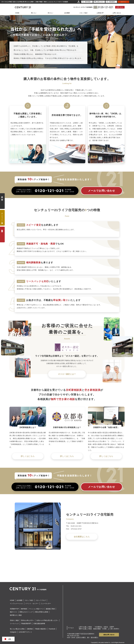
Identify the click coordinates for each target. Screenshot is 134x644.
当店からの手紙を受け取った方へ (47, 620)
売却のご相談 (14, 620)
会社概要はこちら (82, 537)
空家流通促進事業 (39, 624)
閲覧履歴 (111, 2)
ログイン (123, 2)
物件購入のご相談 (16, 615)
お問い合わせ (120, 7)
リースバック (14, 624)
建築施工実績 (50, 609)
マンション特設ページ (36, 609)
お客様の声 (100, 13)
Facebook (52, 629)
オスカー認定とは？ (67, 374)
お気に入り (99, 2)
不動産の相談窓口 (41, 629)
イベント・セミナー (32, 603)
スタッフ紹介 (84, 13)
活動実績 (30, 629)
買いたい (34, 13)
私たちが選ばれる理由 (17, 629)
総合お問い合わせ (109, 635)
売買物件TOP (14, 609)
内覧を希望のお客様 (41, 612)
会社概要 (67, 13)
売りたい (50, 13)
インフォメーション (17, 603)
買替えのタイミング (26, 612)
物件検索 (24, 609)
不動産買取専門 (26, 624)
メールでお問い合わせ (102, 191)
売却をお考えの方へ (28, 620)
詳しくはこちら (28, 456)
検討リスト (14, 612)
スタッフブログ (41, 600)
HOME (17, 13)
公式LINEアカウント (25, 632)
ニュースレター (46, 603)
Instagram (13, 632)
